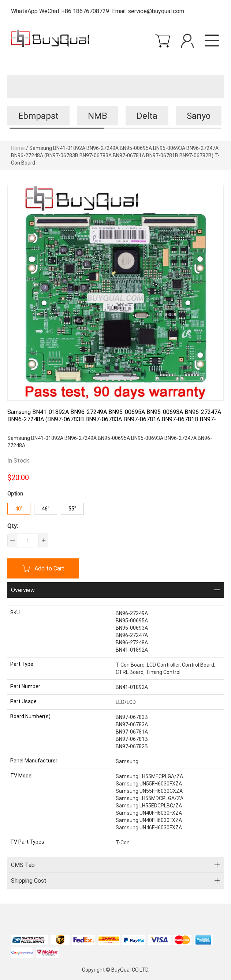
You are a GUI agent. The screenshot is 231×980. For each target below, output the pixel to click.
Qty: (13, 526)
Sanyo (199, 116)
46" (46, 508)
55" (72, 508)
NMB (98, 116)
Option (15, 493)
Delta (147, 116)
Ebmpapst (38, 116)
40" (19, 508)
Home (18, 148)
